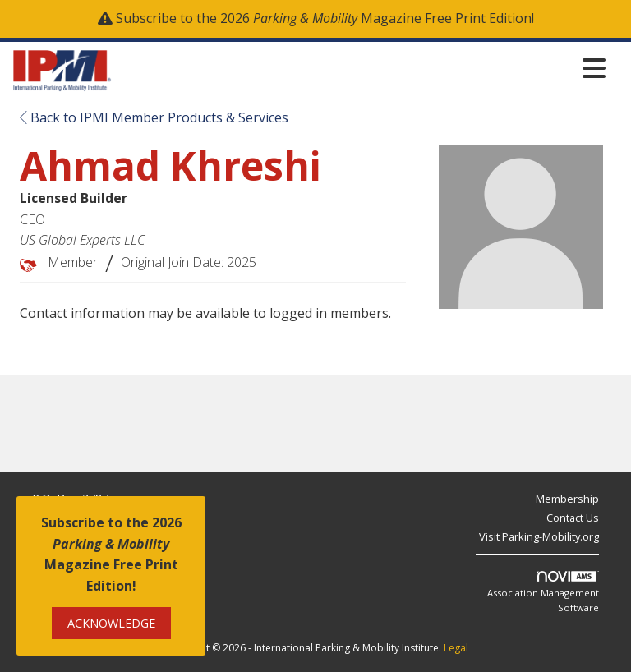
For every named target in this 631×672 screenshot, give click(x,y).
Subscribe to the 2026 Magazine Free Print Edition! (325, 18)
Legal (456, 648)
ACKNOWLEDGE (111, 623)
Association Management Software (543, 592)
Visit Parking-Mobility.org (539, 536)
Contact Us (573, 518)
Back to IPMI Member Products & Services (154, 117)
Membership (567, 499)
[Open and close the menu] (363, 68)
